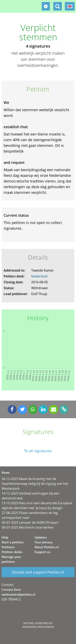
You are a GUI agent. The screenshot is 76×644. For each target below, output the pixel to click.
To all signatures (38, 451)
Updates (41, 537)
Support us (42, 552)
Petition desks (12, 552)
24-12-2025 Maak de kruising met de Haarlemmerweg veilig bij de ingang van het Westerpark (35, 484)
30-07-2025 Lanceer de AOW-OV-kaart (30, 522)
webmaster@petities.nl (18, 594)
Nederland (39, 276)
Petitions (8, 547)
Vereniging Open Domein (38, 627)
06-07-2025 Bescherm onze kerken (28, 527)
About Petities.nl (47, 547)
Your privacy (43, 542)
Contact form (11, 590)
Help (5, 537)
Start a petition (13, 542)
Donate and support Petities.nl (38, 572)
